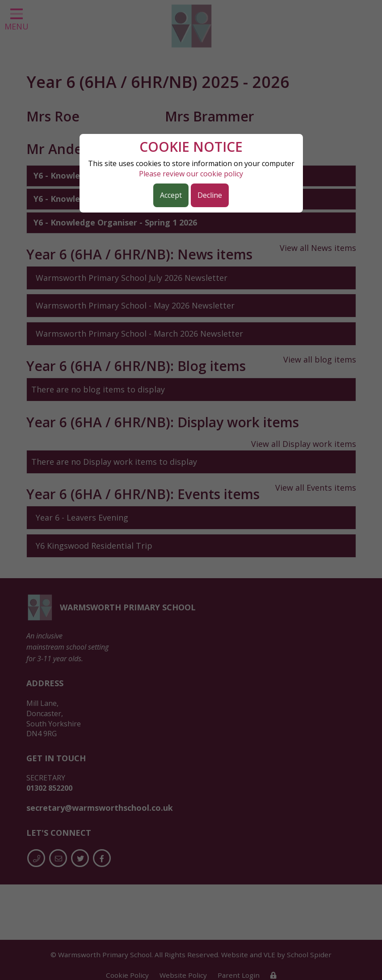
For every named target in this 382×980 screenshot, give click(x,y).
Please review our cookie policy (191, 174)
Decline (210, 195)
